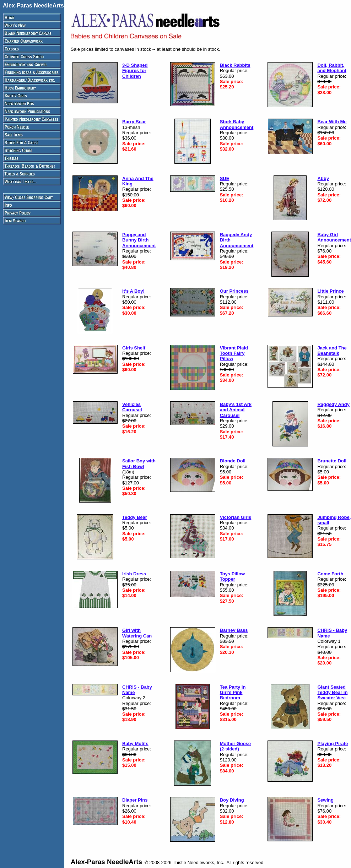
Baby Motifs (135, 744)
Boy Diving (232, 800)
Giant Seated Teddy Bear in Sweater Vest (332, 693)
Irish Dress (134, 574)
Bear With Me (332, 122)
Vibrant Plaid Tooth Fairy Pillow (234, 353)
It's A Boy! (133, 291)
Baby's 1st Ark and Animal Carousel (236, 410)
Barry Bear (134, 122)
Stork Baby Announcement (237, 124)
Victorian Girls (236, 517)
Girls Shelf (134, 348)
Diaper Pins (135, 800)
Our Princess (234, 291)
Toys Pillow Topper (233, 576)
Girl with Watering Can (137, 633)
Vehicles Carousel (132, 407)
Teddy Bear (135, 517)
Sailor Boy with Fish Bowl (139, 463)
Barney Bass (234, 630)
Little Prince (330, 291)
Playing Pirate (333, 744)
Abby (323, 178)
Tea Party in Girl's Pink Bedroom (233, 693)
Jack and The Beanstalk (332, 351)
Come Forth (330, 574)
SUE (225, 178)
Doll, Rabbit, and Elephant (332, 68)
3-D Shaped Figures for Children (135, 71)
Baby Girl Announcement (334, 237)
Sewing (325, 800)
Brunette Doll (332, 461)
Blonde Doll (233, 461)
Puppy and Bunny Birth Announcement (139, 240)
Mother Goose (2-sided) (235, 746)
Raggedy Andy (333, 404)
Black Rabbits (235, 65)
